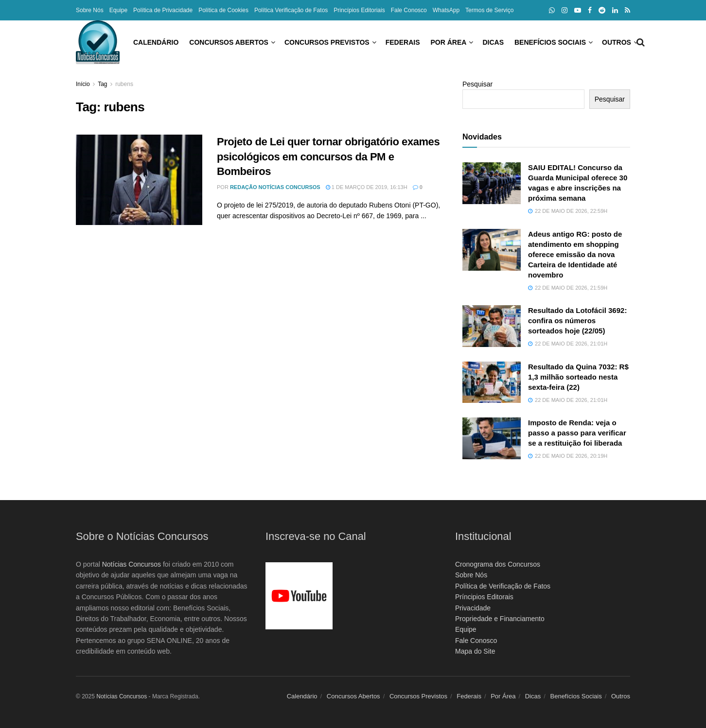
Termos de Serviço (489, 10)
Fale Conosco (409, 10)
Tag (102, 84)
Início (83, 84)
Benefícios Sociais (506, 42)
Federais (359, 42)
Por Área (405, 42)
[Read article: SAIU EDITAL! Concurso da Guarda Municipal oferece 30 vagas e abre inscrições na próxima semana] (492, 183)
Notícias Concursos (132, 564)
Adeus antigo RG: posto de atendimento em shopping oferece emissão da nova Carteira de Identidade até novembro (575, 254)
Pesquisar (477, 84)
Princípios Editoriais (359, 10)
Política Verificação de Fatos (291, 10)
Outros (573, 42)
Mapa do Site (475, 651)
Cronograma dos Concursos (498, 564)
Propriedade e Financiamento (500, 619)
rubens (124, 84)
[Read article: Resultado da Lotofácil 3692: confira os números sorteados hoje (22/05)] (492, 326)
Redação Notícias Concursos (275, 187)
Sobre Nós (90, 10)
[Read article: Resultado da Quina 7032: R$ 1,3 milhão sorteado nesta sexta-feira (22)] (492, 382)
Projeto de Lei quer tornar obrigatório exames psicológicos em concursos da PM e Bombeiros (328, 157)
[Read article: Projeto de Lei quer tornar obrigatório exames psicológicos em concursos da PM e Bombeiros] (139, 180)
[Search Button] (626, 42)
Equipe (118, 10)
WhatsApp (446, 10)
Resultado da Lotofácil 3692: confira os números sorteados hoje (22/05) (577, 321)
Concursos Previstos (283, 42)
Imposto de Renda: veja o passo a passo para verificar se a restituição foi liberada (577, 433)
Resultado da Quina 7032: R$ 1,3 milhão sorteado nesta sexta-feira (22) (578, 377)
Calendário (112, 42)
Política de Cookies (223, 10)
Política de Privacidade (163, 10)
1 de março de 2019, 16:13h (367, 187)
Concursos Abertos (185, 42)
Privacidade (473, 608)
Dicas (449, 42)
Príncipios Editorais (484, 597)
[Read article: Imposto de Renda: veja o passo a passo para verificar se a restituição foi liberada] (492, 438)
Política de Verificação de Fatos (503, 586)
